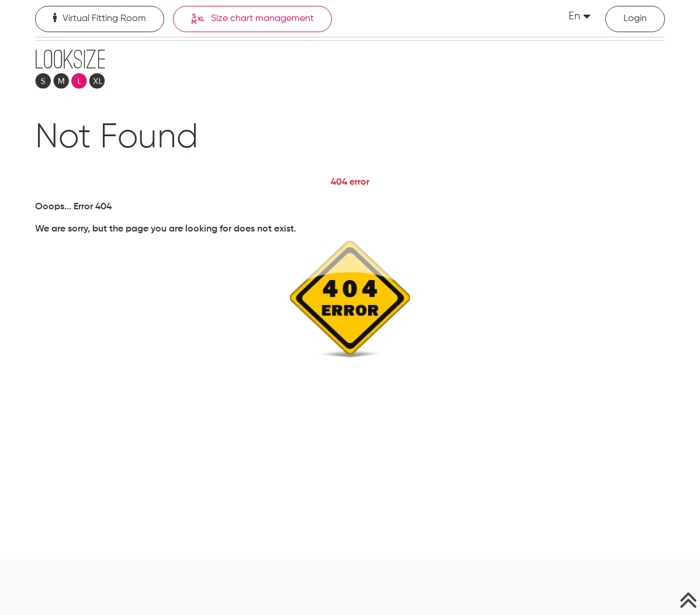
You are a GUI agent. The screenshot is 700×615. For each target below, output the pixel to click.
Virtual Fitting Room (100, 18)
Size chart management (252, 19)
